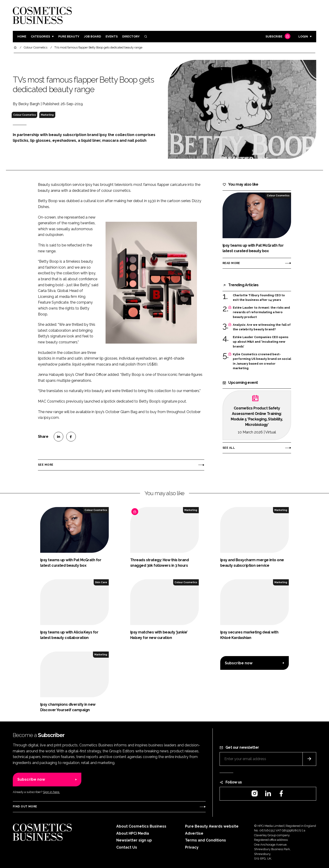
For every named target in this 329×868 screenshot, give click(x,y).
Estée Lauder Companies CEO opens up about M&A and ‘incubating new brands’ (261, 342)
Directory (131, 36)
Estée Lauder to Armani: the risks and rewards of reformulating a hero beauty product (261, 312)
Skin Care (101, 582)
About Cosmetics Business (141, 826)
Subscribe (277, 37)
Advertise (194, 833)
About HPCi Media (133, 833)
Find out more (25, 807)
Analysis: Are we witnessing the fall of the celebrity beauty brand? (262, 327)
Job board (92, 36)
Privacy (192, 847)
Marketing (47, 115)
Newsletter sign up (134, 840)
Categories (40, 36)
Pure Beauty (69, 36)
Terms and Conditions (206, 840)
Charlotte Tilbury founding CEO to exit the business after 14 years (259, 298)
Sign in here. (51, 792)
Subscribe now (239, 663)
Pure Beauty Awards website (212, 826)
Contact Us (127, 847)
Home (22, 36)
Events (112, 36)
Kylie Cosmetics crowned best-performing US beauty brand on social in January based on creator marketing (262, 361)
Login (303, 36)
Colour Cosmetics (25, 115)
